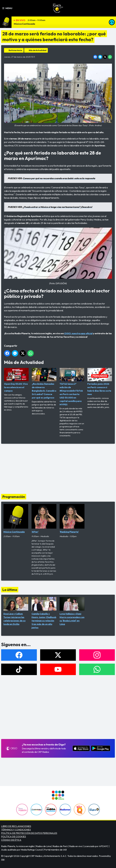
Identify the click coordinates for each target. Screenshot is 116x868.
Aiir (3, 859)
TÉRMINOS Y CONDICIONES (16, 830)
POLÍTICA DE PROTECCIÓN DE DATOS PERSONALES (29, 833)
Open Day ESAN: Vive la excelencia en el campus (16, 380)
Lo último (10, 590)
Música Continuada (24, 24)
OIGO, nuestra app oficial (78, 333)
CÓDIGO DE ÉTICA (11, 840)
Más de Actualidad (38, 50)
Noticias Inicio (15, 50)
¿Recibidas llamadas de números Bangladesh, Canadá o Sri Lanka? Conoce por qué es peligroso (44, 383)
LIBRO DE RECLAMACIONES (16, 826)
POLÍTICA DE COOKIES (14, 836)
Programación (14, 497)
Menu (7, 8)
